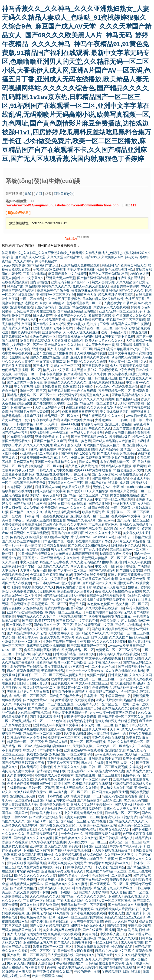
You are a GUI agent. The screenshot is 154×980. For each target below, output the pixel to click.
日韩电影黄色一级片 (28, 424)
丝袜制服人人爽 (124, 504)
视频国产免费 (12, 733)
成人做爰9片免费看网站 (40, 508)
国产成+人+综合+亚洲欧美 (26, 349)
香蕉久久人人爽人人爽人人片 (125, 809)
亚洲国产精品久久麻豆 (50, 441)
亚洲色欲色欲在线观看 (108, 738)
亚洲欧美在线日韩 (15, 896)
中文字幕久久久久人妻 (70, 767)
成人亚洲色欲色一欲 (100, 345)
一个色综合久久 (72, 834)
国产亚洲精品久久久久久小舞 (85, 374)
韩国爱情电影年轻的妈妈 (104, 612)
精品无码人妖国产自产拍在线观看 (72, 391)
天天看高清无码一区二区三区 (97, 704)
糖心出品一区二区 (67, 366)
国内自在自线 (12, 608)
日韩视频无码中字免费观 (116, 370)
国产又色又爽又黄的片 (81, 466)
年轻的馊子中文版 (87, 972)
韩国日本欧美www (46, 583)
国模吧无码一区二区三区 (49, 604)
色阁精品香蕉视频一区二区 (21, 370)
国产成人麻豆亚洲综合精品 (77, 830)
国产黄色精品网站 (102, 570)
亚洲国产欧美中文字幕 (77, 420)
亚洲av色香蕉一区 (43, 336)
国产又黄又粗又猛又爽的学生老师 (93, 579)
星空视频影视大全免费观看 (49, 433)
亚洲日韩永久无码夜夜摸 (132, 562)
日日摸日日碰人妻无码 (33, 683)
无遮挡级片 (46, 963)
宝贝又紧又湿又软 (20, 779)
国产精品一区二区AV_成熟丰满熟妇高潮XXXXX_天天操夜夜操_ (48, 746)
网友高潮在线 (118, 374)
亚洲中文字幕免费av (123, 353)
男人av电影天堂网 (23, 830)
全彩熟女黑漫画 (55, 545)
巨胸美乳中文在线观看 (64, 934)
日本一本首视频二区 (75, 629)
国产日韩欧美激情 (95, 366)
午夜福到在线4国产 (70, 963)
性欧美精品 (44, 662)
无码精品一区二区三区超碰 (126, 320)
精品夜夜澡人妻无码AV (27, 884)
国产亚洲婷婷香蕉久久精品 (53, 972)
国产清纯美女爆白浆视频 (75, 951)
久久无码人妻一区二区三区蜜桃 (108, 901)
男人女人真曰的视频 (22, 963)
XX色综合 (58, 721)
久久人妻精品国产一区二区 (129, 892)
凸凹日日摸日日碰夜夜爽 (80, 412)
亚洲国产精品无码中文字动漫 (54, 800)
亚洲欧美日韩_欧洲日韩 (59, 387)
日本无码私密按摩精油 (36, 767)
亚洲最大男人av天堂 (61, 278)
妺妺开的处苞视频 (43, 449)
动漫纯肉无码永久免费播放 (26, 738)
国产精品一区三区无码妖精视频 (84, 821)
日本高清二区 (93, 696)
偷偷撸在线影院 (131, 474)
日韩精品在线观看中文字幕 (105, 963)
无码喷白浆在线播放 (25, 579)
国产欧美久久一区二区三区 (53, 625)
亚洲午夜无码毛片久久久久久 (103, 416)
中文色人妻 (116, 913)
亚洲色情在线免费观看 (90, 575)
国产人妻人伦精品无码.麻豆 (50, 926)
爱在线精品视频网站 (119, 270)
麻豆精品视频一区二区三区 (129, 550)
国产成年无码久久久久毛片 (36, 658)
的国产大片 (105, 955)
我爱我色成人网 (62, 683)
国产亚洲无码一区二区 (107, 884)
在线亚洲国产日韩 (87, 708)
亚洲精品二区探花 (36, 850)
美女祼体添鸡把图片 (114, 412)
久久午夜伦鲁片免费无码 (52, 779)
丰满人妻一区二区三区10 (72, 792)
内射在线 (63, 437)
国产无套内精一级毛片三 (25, 382)
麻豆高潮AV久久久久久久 (42, 859)
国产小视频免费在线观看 (88, 913)
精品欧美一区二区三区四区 (43, 733)
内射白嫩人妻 (139, 274)
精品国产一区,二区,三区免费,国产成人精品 (38, 742)
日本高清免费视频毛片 (43, 834)
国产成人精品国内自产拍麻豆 (114, 441)
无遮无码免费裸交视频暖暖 (46, 646)
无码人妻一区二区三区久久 (128, 361)
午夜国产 (111, 859)
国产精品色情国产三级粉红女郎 (100, 800)
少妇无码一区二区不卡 (26, 345)
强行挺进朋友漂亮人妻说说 (30, 412)
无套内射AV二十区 (106, 487)
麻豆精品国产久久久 (97, 583)
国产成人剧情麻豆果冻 (88, 320)
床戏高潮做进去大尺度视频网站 (33, 591)
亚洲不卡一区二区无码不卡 (92, 779)
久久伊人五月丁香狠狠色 (63, 299)
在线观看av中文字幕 (126, 516)
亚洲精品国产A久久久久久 (124, 290)
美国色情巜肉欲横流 (54, 804)
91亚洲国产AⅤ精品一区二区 (106, 871)
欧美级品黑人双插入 (38, 479)
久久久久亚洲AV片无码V (105, 407)
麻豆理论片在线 (54, 524)
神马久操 (144, 967)
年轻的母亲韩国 (92, 424)
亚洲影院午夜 (52, 332)
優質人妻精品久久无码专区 (78, 967)
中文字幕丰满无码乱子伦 (128, 846)
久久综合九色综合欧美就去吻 (117, 387)
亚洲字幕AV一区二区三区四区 (128, 512)
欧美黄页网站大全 (134, 265)
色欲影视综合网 (44, 499)
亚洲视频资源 (115, 750)
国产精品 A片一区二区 (43, 821)
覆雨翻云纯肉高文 (54, 529)
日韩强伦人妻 (118, 675)
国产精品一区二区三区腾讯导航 (85, 495)
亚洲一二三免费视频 (22, 880)
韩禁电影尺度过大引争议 (93, 541)
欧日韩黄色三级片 (102, 316)
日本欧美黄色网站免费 (85, 529)
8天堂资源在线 (75, 733)
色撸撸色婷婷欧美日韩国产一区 (30, 784)
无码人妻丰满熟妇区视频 (85, 270)
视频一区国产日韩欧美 (70, 662)
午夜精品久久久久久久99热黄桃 (103, 641)
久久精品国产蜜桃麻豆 (34, 713)
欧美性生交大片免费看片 (75, 591)
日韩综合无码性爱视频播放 (106, 596)
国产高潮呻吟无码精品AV (110, 479)
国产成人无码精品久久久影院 (77, 788)
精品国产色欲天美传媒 (30, 483)
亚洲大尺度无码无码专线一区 (92, 804)
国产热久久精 (41, 654)
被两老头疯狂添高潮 (26, 332)
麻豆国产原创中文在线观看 (68, 274)
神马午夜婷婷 (82, 888)
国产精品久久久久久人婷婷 (64, 345)
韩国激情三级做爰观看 (80, 717)
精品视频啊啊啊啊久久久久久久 (48, 286)
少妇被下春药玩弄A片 (45, 495)
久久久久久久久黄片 (38, 445)
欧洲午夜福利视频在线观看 (26, 729)
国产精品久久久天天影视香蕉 (38, 629)
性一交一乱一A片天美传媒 (85, 671)
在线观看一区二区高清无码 (111, 876)
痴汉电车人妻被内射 (93, 892)
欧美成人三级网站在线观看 (46, 520)
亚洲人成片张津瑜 (109, 700)
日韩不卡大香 (87, 295)
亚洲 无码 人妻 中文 (120, 763)
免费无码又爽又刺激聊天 (90, 286)
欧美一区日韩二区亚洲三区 (98, 378)
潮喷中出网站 (113, 959)
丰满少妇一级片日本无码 (20, 637)
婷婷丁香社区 (126, 566)
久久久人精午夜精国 (25, 529)
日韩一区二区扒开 (41, 788)
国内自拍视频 (39, 282)
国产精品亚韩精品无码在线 (77, 311)
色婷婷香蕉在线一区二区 (84, 303)
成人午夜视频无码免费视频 (129, 366)
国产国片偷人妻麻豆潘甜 (110, 792)
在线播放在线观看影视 (52, 474)
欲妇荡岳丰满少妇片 (59, 537)
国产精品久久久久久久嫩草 (87, 361)
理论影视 (13, 587)
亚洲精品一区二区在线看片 (39, 453)
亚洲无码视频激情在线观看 (67, 759)
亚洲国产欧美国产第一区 (61, 641)
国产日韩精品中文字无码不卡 (77, 621)
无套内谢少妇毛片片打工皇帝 (88, 324)
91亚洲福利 (86, 387)
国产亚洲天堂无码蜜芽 (46, 817)
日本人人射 (99, 637)
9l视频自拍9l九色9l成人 (88, 926)
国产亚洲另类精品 (23, 888)
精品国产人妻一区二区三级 (67, 570)
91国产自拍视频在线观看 (117, 967)
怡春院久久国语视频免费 (119, 817)
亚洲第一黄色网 (79, 441)
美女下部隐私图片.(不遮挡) (64, 667)
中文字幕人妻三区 (113, 934)
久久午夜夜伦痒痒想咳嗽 (48, 842)
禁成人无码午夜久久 (136, 729)
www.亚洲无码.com (109, 754)
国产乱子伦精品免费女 (66, 696)
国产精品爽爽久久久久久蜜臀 (67, 884)
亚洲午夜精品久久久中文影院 (35, 938)
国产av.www (106, 520)
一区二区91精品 (32, 299)
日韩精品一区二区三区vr (122, 813)
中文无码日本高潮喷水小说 (43, 750)
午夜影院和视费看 (46, 420)
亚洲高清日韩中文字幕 (105, 759)
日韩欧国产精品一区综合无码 (74, 654)
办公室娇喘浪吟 (28, 541)
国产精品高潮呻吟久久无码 (26, 633)
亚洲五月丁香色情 (118, 424)
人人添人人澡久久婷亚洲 (81, 332)
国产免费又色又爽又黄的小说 (61, 825)
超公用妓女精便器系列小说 (107, 733)
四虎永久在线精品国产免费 (49, 357)
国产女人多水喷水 (105, 474)
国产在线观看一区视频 (99, 930)
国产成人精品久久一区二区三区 (70, 349)
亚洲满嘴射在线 (22, 307)
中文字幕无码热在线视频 (104, 658)
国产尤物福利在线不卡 (30, 504)
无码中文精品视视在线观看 (67, 504)
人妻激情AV (68, 378)
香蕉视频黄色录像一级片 (38, 917)
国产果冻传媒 (38, 708)
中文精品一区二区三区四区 (130, 633)
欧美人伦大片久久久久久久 (105, 341)
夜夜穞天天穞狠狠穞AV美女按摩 (118, 591)
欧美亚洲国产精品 (136, 759)
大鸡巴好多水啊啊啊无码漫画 (77, 554)
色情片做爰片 (110, 621)
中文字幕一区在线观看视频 (78, 449)
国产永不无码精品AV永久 (89, 437)
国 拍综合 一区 (24, 374)
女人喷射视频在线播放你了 (111, 850)
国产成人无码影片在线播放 (117, 453)
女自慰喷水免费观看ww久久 (109, 863)
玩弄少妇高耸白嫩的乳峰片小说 (117, 349)
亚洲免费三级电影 (23, 796)
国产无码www (43, 909)
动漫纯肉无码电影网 (126, 357)
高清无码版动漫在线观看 (120, 796)
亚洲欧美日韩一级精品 (36, 458)
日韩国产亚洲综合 (95, 846)
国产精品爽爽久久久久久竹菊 (76, 838)
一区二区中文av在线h (101, 667)
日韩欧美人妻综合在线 (46, 813)
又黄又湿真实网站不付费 (31, 892)
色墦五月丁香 (135, 299)
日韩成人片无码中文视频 (54, 470)
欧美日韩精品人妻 (114, 332)
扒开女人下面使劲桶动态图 (108, 274)
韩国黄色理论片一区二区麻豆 (109, 508)
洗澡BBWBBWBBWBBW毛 (95, 537)
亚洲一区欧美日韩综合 (18, 516)
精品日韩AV (110, 265)
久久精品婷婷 (109, 449)
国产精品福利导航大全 (43, 265)
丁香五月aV (30, 558)
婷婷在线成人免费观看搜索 (54, 775)
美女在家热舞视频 (27, 387)
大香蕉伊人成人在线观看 (111, 307)
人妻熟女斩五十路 (33, 570)
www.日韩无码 (136, 416)
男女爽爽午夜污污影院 (87, 921)
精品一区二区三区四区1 (31, 696)
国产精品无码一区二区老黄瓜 (95, 403)
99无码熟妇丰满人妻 (17, 972)
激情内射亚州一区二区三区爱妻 (98, 775)
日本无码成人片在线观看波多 (118, 654)
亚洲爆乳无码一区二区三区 (21, 641)
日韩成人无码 (88, 462)
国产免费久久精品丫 (16, 328)
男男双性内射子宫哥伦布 (74, 587)
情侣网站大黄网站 (71, 658)
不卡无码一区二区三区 (97, 725)
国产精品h (68, 896)
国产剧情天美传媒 (129, 570)
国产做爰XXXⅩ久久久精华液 (88, 491)
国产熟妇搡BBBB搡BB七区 (52, 403)
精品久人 (127, 838)
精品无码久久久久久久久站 (118, 938)
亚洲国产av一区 (22, 407)
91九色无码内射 (136, 800)
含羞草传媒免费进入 (128, 428)
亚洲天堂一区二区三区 (125, 842)
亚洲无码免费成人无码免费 (67, 863)
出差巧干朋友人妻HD (69, 445)
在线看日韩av (17, 788)
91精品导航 (15, 286)
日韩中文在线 (12, 959)
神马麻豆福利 (33, 416)
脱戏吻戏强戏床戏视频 (43, 754)
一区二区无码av (22, 809)
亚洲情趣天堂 (45, 437)
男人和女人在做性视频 (116, 788)
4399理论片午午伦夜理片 (121, 529)
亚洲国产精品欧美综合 (75, 307)
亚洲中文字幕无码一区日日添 (66, 428)
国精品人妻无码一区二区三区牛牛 (32, 395)
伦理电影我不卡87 (80, 771)
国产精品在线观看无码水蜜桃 (64, 596)
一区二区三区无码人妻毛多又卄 (62, 675)
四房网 (110, 399)
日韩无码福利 (17, 708)
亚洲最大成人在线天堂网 (41, 959)
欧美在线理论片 (93, 512)
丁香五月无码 (80, 474)
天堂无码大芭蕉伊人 (104, 692)
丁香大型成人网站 (70, 901)
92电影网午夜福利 (20, 487)
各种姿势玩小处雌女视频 (56, 880)
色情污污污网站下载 (51, 771)
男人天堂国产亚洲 (64, 550)
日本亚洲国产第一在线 (57, 541)
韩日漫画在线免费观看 (52, 516)
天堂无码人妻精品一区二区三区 (104, 558)
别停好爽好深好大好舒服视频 (116, 721)
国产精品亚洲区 (100, 504)
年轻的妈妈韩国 (28, 871)
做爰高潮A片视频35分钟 (36, 855)
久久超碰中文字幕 (20, 775)
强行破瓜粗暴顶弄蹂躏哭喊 (26, 863)
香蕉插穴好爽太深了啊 (67, 533)
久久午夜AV (47, 830)
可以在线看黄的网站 (103, 524)
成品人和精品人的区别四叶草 (23, 967)
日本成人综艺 (43, 316)
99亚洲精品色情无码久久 (36, 554)
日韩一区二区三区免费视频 (108, 767)
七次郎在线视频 (61, 708)
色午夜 (52, 967)
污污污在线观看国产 (72, 616)
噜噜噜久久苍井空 (123, 491)
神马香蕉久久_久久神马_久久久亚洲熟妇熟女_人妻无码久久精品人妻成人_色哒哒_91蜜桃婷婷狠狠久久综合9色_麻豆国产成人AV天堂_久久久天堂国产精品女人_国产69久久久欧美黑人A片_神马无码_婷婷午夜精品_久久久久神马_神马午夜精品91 (77, 257)
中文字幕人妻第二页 (51, 361)
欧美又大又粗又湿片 (76, 487)
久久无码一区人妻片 (119, 855)
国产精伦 (123, 537)
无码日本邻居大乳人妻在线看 (29, 692)
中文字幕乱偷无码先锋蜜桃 (83, 813)
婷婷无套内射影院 (80, 721)
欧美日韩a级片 (120, 437)
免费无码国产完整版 (31, 759)
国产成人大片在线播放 (87, 433)
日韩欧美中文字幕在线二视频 (35, 311)
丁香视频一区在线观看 (39, 901)
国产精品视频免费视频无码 (74, 909)
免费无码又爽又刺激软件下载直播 (110, 458)
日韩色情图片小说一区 (74, 876)
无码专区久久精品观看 (129, 541)
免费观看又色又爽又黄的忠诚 (51, 575)
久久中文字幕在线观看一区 (105, 608)
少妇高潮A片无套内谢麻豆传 (82, 859)
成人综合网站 (93, 855)
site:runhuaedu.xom (136, 487)
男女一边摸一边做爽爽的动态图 (113, 713)
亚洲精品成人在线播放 (115, 466)
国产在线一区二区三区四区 (26, 955)
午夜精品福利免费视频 (49, 270)
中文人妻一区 (105, 566)
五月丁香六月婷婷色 (93, 550)
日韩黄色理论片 (72, 959)
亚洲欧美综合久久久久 (70, 316)
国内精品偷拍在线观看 (102, 483)
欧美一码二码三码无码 (100, 825)
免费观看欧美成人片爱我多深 (117, 909)
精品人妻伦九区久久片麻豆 (113, 888)
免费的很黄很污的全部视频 (64, 608)
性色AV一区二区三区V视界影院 (80, 917)
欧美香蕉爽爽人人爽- (95, 395)
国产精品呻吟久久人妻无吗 (128, 905)
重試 (28, 194)
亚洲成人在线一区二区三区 (90, 516)
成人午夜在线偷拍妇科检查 (125, 671)
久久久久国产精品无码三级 (129, 637)
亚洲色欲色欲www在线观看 (84, 750)
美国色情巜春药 (139, 926)
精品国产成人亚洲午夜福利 (131, 324)
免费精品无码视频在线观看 (92, 784)
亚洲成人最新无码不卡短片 (52, 328)
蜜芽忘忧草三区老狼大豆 (75, 499)
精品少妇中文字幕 (56, 370)
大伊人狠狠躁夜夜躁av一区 (33, 792)
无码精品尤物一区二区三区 (88, 842)
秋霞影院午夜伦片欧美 (116, 554)
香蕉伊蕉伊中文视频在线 (31, 679)
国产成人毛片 (43, 366)
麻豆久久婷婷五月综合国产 (39, 905)
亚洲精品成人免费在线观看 (80, 265)
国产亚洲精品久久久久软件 (60, 558)
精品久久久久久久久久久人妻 (35, 876)
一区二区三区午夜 (43, 951)
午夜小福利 (22, 704)
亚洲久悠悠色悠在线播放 (106, 382)
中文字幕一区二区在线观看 (115, 499)
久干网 (115, 729)
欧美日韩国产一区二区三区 (52, 947)
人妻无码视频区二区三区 (82, 817)
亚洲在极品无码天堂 (38, 942)
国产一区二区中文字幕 (77, 754)
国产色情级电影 (128, 399)
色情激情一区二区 (28, 600)
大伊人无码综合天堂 (49, 407)
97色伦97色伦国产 (100, 604)
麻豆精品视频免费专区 (85, 809)
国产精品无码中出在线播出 (71, 850)
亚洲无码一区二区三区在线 (56, 295)
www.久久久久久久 (73, 508)
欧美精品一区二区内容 (47, 466)
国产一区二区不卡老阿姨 (88, 742)
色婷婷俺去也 (102, 687)
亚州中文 (36, 846)
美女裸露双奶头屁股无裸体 (75, 700)
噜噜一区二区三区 (33, 391)
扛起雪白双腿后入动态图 (75, 336)
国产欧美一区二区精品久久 (116, 746)
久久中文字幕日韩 (54, 579)
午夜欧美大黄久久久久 (38, 587)
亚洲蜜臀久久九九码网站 (20, 825)
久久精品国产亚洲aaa (54, 320)
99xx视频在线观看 (20, 437)
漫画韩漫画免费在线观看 (103, 834)
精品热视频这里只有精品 (116, 295)
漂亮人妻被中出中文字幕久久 (23, 278)
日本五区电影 (138, 332)
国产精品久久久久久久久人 (128, 821)
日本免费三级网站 (15, 336)
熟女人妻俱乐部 (103, 282)
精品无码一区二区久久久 (62, 416)
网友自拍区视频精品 (125, 495)
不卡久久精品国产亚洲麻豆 (77, 938)
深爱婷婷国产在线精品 (26, 667)
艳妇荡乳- (9, 554)
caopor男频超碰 (13, 265)
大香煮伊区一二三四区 (111, 420)
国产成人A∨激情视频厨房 (73, 942)
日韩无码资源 (20, 604)
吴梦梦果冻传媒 (38, 550)
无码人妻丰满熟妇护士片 (70, 713)
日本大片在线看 (92, 763)
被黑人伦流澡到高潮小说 (62, 512)
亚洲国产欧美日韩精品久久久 (56, 462)
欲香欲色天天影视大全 (110, 587)
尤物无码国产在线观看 (64, 729)
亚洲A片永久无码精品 (42, 378)
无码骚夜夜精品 (52, 671)
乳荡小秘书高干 (46, 307)
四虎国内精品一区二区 (78, 650)
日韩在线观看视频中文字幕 (94, 625)
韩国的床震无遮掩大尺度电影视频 (35, 399)
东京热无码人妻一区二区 (118, 462)
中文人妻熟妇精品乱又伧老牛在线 (44, 562)
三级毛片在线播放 (128, 625)
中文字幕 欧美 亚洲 (75, 637)
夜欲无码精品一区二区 (115, 391)
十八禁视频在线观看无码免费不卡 (101, 600)
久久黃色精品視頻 (68, 855)
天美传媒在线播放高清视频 (21, 524)
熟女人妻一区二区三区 (132, 604)
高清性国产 (62, 784)
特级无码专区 (68, 395)
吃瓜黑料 (26, 341)
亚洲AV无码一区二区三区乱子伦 (122, 311)
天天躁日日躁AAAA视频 (62, 424)
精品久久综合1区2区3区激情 (125, 917)
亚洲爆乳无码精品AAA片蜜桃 (48, 913)
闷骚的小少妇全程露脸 (26, 537)
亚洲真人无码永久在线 (125, 896)
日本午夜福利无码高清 (23, 671)
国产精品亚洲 (116, 926)
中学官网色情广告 (118, 696)
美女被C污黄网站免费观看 (62, 930)
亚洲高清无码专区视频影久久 (63, 871)
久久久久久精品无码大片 (133, 955)
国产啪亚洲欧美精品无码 (110, 629)
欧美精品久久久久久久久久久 (66, 382)
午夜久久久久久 (100, 428)
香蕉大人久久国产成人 (121, 921)
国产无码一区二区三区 (133, 520)
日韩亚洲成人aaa (48, 487)
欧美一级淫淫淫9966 (47, 976)
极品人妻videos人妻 (110, 771)
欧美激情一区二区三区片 (72, 479)
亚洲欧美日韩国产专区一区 (21, 566)
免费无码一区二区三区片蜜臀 (69, 738)
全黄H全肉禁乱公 (52, 303)
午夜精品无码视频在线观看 (121, 972)
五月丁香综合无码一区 (105, 662)
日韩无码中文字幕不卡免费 (115, 336)
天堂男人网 (77, 604)
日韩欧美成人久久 (78, 867)
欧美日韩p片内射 (50, 796)
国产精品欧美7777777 (38, 621)
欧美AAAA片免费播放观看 (93, 470)
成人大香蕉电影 (132, 942)
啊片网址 (140, 466)
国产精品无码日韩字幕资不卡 (23, 763)
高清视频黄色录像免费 (53, 290)
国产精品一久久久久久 (26, 512)
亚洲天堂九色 (50, 637)
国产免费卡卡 (136, 913)
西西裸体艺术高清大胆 (46, 717)
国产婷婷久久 (85, 955)
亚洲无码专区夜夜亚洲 (63, 763)
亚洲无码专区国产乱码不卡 (70, 282)
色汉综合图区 (71, 583)
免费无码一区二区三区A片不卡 (118, 650)
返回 (39, 194)
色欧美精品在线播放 (16, 491)
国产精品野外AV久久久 (92, 633)
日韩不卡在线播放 (49, 374)
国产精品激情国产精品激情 (97, 278)
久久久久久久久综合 (92, 896)
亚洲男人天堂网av (95, 729)
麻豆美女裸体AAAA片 (114, 830)
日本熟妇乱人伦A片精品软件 (103, 299)
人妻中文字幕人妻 (61, 633)
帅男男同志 (90, 934)
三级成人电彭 (27, 320)
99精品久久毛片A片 (81, 520)
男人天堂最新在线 (61, 955)
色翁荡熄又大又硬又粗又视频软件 (59, 341)
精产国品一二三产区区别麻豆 (52, 704)
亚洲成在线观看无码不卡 (92, 947)
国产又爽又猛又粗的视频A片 (89, 545)
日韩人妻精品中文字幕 (49, 491)
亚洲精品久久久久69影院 (120, 708)
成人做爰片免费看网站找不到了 (40, 867)
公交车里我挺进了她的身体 (52, 353)
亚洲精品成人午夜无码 (54, 888)
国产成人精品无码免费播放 (26, 934)
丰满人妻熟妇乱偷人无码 (20, 804)
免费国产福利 (96, 675)
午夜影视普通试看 (131, 278)
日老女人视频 (134, 658)
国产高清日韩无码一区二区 (87, 646)
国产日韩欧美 (109, 838)
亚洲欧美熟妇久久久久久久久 (82, 399)
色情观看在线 (75, 407)
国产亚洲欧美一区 (19, 625)
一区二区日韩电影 (106, 942)
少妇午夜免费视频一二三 (82, 796)
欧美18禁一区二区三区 (74, 687)
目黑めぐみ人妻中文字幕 (113, 951)
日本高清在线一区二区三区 (93, 328)
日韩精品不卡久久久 (126, 545)
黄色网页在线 (23, 462)
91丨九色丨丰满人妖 (69, 458)
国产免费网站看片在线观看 (49, 921)
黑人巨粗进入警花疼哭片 (62, 846)
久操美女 (136, 767)
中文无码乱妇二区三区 (92, 683)
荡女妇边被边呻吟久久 (51, 809)
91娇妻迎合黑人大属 (128, 470)
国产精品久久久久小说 (49, 324)
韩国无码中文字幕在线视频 (30, 533)
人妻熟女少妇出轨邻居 (120, 303)
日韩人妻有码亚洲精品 (109, 867)
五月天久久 (93, 959)
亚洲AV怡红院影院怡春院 (25, 612)
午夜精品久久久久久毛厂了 (36, 616)
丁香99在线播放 (35, 274)
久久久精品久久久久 (44, 896)
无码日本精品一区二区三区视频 (83, 905)
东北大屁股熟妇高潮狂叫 (128, 683)
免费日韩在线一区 (64, 892)
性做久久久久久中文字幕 (103, 533)
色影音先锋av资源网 (125, 286)
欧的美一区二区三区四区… (65, 612)
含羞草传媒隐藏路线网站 (42, 650)
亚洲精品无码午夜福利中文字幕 (56, 725)
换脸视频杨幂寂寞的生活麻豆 (110, 616)
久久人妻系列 (77, 524)
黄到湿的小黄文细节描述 (70, 692)
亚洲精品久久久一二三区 (66, 483)
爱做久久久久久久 (56, 566)
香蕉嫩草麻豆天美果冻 (88, 290)
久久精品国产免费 (132, 579)
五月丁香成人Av (138, 963)
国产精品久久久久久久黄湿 (33, 838)
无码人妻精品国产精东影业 (21, 930)
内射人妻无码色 (82, 566)
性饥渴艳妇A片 (122, 947)
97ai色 (56, 412)
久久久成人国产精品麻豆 (25, 428)
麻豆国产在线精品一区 (92, 880)
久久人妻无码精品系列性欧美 (92, 562)
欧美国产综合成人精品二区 (106, 445)
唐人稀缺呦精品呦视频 (90, 353)
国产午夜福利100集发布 (78, 453)
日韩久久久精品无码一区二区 (129, 742)
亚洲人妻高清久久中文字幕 (90, 357)
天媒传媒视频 (33, 608)
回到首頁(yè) (63, 194)
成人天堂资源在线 (83, 370)
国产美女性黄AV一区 (38, 700)
